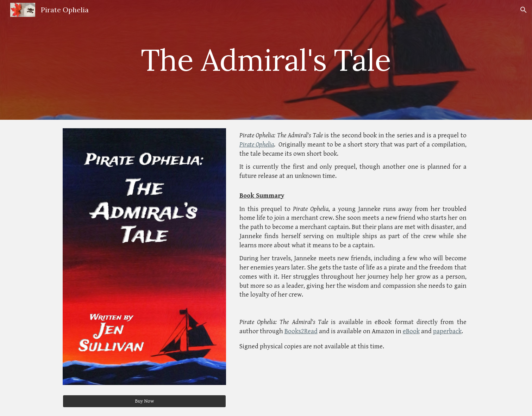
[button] (524, 10)
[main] (266, 60)
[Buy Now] (144, 401)
